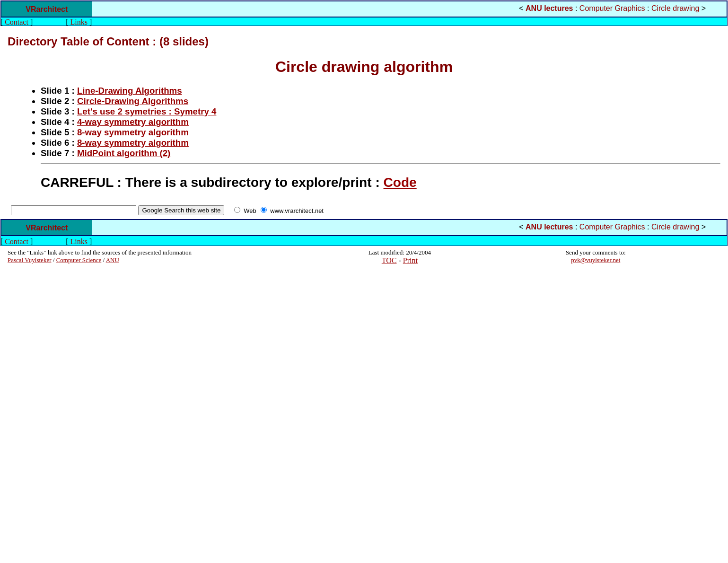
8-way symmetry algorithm (133, 132)
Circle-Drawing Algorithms (133, 101)
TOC (389, 260)
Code (400, 182)
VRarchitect (47, 9)
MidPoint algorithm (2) (124, 153)
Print (410, 260)
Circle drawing (675, 8)
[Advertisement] (36, 413)
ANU (113, 260)
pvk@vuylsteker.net (596, 260)
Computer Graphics (612, 8)
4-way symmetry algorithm (133, 122)
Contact (17, 22)
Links (79, 22)
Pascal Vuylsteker (30, 260)
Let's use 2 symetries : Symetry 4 (147, 111)
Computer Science (79, 260)
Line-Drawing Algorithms (130, 91)
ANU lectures (549, 8)
